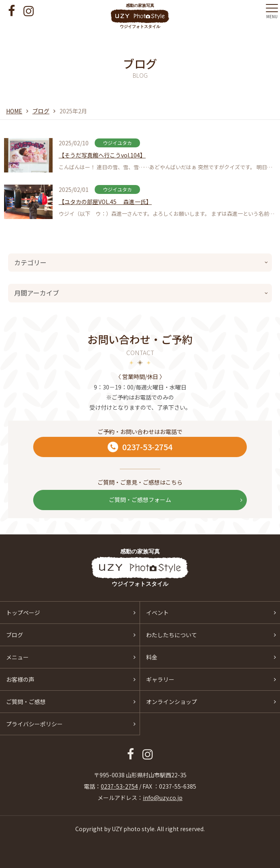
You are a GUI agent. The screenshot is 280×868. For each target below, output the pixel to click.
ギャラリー (160, 679)
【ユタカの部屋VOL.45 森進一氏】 (105, 202)
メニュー (17, 657)
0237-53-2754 (140, 447)
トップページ (23, 613)
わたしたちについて (172, 635)
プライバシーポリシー (34, 724)
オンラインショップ (172, 702)
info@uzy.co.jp (163, 798)
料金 (152, 657)
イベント (157, 613)
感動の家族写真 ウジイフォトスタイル (140, 16)
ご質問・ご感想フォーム (176, 500)
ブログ (41, 111)
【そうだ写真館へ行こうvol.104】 (102, 155)
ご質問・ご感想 (26, 702)
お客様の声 (20, 679)
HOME (14, 111)
